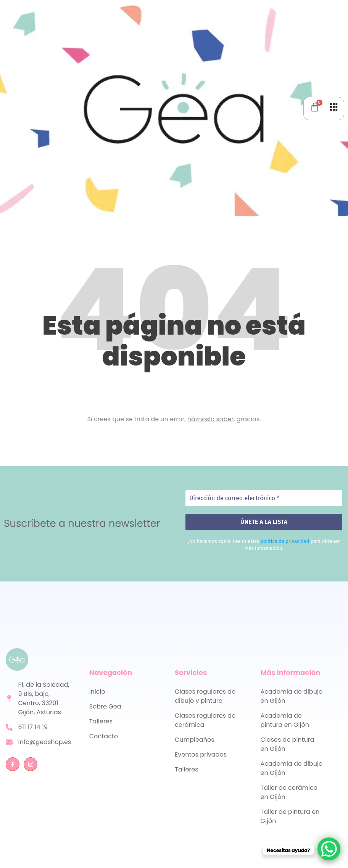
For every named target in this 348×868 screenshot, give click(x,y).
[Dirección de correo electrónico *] (264, 498)
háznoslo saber (211, 419)
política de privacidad (285, 541)
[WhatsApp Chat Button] (329, 849)
